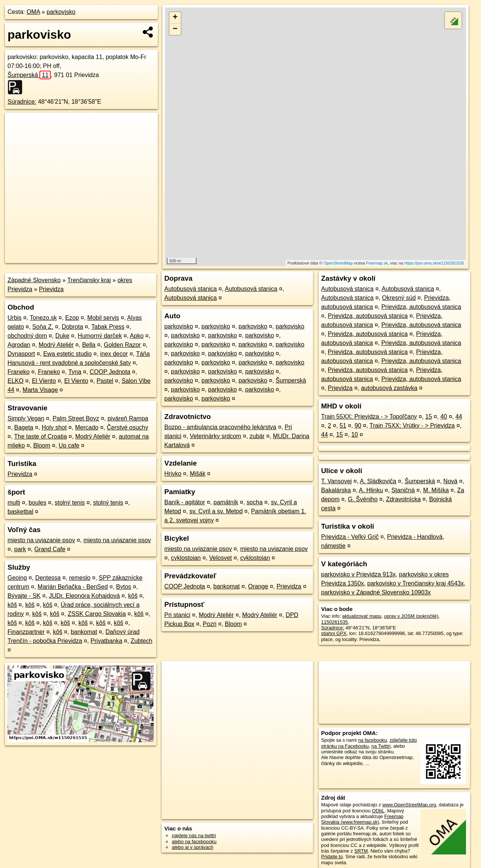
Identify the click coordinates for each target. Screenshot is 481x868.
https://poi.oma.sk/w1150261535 (434, 263)
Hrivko (173, 474)
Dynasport (21, 354)
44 (459, 417)
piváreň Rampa (128, 418)
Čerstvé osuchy (127, 427)
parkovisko (61, 12)
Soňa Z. (43, 327)
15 (429, 417)
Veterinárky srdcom (216, 436)
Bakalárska (336, 490)
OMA (33, 12)
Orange (258, 586)
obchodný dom (27, 336)
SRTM (361, 851)
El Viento (44, 381)
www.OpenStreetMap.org (409, 805)
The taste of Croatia (41, 436)
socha (255, 502)
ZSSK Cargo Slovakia (97, 614)
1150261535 (335, 622)
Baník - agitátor (185, 502)
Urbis (14, 318)
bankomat (84, 632)
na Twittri (381, 746)
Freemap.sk (377, 263)
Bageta (24, 427)
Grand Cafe (50, 549)
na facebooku (373, 740)
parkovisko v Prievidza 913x (358, 574)
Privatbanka (107, 641)
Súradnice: (22, 102)
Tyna (75, 372)
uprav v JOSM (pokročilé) (411, 616)
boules (37, 503)
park (20, 549)
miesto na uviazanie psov (41, 540)
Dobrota (72, 327)
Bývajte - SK (24, 596)
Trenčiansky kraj (89, 280)
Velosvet (220, 558)
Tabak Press (108, 327)
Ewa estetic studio (67, 354)
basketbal (20, 512)
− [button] (175, 29)
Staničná (403, 490)
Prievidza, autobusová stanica (421, 307)
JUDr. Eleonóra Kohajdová (84, 596)
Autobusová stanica (191, 289)
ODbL (378, 811)
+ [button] (175, 18)
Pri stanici (177, 615)
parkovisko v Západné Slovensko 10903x (376, 592)
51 (343, 426)
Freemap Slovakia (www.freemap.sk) (362, 819)
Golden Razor (122, 345)
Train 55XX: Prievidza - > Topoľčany (369, 417)
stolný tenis (70, 503)
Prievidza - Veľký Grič (350, 537)
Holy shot (54, 427)
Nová (450, 481)
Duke (62, 336)
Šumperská (29, 75)
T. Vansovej (337, 481)
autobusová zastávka (389, 388)
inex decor (114, 354)
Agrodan (19, 345)
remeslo (80, 578)
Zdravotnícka (403, 499)
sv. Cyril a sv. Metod (216, 511)
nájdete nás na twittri (194, 835)
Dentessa (48, 578)
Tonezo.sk (43, 318)
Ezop (72, 318)
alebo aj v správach (192, 847)
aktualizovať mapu (362, 616)
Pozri (210, 624)
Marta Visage (40, 390)
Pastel (105, 381)
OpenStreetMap (338, 263)
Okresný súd (399, 298)
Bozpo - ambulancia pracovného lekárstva (220, 427)
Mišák (198, 474)
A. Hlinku (371, 490)
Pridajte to (332, 857)
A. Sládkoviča (378, 481)
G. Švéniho (363, 499)
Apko (137, 336)
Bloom (42, 445)
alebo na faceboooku (194, 842)
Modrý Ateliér (56, 345)
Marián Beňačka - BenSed (73, 587)
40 (444, 417)
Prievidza (51, 289)
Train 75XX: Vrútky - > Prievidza (412, 426)
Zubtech (142, 641)
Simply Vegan (26, 418)
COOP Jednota (110, 372)
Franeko (19, 372)
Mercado (87, 427)
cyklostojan (186, 558)
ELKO (16, 381)
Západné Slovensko (34, 280)
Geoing (17, 578)
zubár (257, 436)
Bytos (124, 587)
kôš (133, 596)
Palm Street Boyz (76, 418)
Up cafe (69, 445)
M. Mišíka (436, 490)
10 (355, 435)
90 (358, 426)
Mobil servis (103, 318)
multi (14, 503)
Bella (89, 345)
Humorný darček (100, 336)
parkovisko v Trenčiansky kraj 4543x (415, 583)
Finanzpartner (26, 632)
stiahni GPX (334, 633)
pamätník (226, 502)
